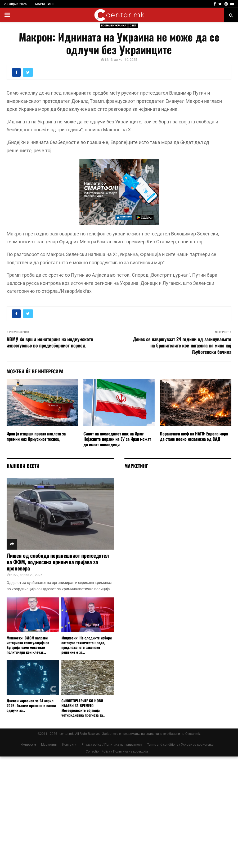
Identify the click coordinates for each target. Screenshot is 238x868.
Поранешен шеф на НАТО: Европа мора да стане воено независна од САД (194, 436)
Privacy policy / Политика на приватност (112, 745)
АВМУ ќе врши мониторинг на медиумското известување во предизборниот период (50, 342)
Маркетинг (49, 745)
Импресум (28, 745)
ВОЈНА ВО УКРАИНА (114, 25)
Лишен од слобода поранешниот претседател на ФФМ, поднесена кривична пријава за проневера (58, 562)
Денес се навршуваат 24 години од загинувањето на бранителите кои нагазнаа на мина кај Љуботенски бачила (182, 345)
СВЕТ (133, 25)
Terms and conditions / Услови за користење (180, 745)
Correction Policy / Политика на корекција (117, 751)
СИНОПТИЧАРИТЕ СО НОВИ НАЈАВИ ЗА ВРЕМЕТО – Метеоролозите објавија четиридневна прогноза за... (83, 708)
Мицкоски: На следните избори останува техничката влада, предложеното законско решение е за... (87, 645)
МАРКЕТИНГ (45, 4)
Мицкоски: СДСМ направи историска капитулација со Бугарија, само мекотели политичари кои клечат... (28, 645)
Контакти (69, 745)
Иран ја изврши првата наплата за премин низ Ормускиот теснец (36, 436)
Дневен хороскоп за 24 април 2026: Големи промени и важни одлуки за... (31, 705)
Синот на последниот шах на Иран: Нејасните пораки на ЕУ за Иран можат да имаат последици (117, 439)
